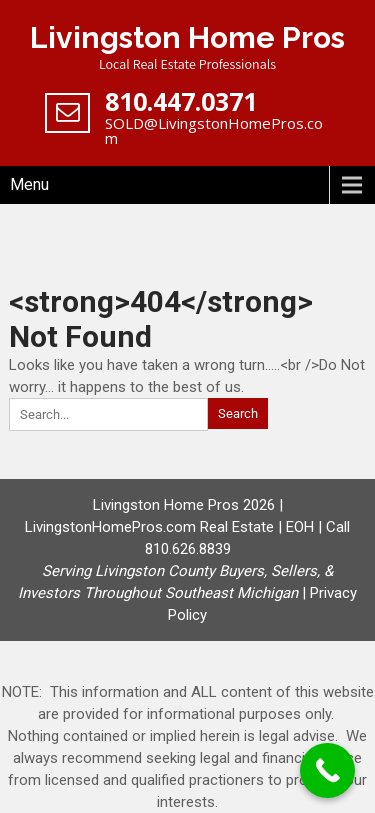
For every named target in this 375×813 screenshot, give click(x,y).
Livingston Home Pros (187, 37)
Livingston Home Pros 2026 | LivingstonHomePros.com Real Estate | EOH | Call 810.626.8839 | (184, 549)
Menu (29, 184)
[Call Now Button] (327, 770)
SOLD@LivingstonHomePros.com (214, 130)
